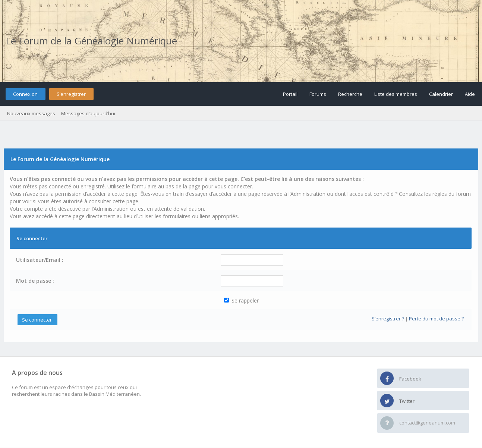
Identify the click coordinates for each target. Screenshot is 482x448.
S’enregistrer (71, 94)
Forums (318, 94)
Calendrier (441, 94)
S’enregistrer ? (388, 319)
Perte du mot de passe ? (436, 319)
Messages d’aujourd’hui (88, 113)
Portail (290, 94)
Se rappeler (241, 300)
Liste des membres (396, 94)
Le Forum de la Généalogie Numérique (91, 41)
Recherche (350, 94)
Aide (470, 94)
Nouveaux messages (31, 113)
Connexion (25, 94)
